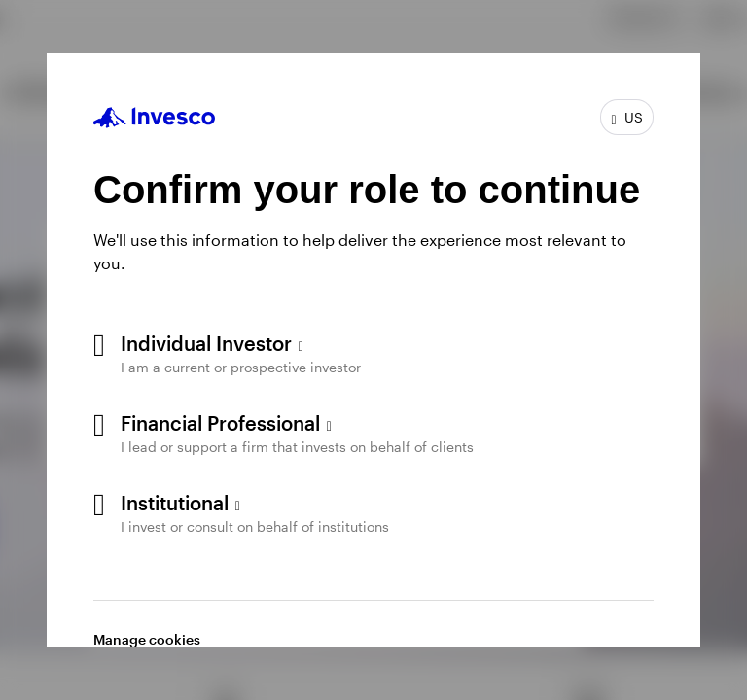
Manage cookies (147, 639)
